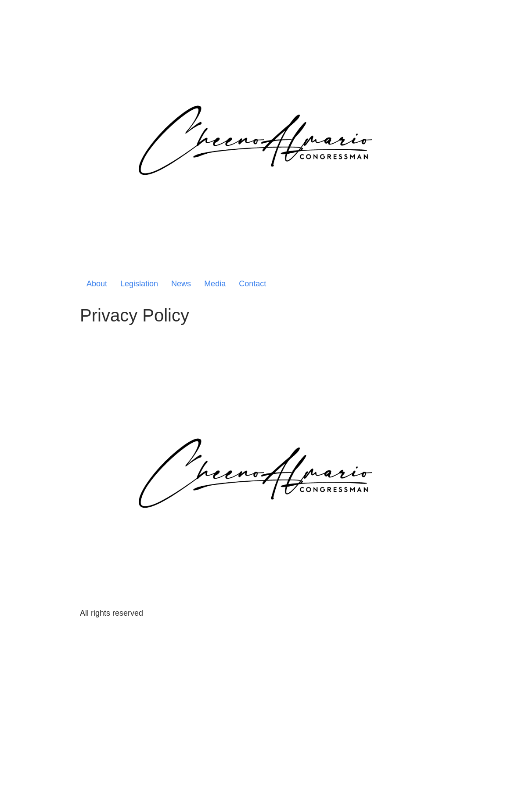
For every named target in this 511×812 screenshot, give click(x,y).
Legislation (139, 284)
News (181, 284)
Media (215, 284)
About (97, 284)
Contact (252, 284)
